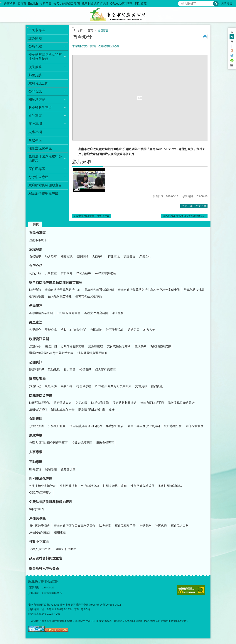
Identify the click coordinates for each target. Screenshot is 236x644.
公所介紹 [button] (35, 46)
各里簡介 (35, 330)
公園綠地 (96, 330)
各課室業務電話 (105, 273)
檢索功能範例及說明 (67, 4)
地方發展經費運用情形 (92, 353)
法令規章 (105, 526)
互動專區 (36, 462)
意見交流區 (68, 469)
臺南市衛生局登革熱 (89, 296)
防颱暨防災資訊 (40, 403)
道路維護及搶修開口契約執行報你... (183, 216)
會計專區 (36, 419)
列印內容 (205, 37)
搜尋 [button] (216, 4)
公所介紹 (36, 266)
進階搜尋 (226, 4)
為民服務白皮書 (161, 346)
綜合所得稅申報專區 (43, 193)
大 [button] (232, 41)
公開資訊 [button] (35, 91)
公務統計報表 (57, 426)
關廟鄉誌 (67, 257)
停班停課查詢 (63, 403)
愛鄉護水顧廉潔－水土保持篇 (93, 216)
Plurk (232, 51)
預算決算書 (37, 426)
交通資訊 (141, 386)
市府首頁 (45, 4)
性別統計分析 (90, 486)
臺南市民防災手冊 (152, 403)
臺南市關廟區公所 (118, 15)
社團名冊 (161, 526)
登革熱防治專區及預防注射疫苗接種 (56, 282)
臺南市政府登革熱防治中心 (63, 290)
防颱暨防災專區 (41, 395)
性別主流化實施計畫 (43, 486)
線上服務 (118, 313)
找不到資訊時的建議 (95, 4)
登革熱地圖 (37, 296)
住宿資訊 (157, 386)
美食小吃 (67, 386)
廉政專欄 (36, 435)
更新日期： (36, 588)
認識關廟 (36, 249)
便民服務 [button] (35, 67)
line (232, 61)
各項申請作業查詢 (41, 313)
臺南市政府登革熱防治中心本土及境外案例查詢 (149, 290)
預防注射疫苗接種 (60, 296)
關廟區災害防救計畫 (92, 409)
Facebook (232, 46)
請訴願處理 (96, 346)
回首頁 (22, 4)
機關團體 (82, 257)
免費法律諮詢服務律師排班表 (51, 502)
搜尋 (181, 3)
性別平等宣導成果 (142, 486)
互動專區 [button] (35, 140)
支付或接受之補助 (119, 346)
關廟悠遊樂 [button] (37, 100)
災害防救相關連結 (125, 403)
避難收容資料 (38, 409)
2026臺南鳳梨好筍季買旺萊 (113, 386)
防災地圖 (81, 403)
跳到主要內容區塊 (2, 2)
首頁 (80, 30)
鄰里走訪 (36, 322)
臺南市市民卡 (38, 240)
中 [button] (232, 37)
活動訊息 (54, 370)
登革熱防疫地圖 (194, 290)
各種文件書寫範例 (96, 313)
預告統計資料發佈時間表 (86, 426)
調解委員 (134, 330)
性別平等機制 (69, 486)
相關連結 (60, 532)
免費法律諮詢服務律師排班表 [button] (45, 159)
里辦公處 (51, 330)
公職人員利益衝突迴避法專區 (48, 443)
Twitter (232, 56)
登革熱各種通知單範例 (99, 290)
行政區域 (114, 257)
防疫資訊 (35, 290)
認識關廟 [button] (35, 38)
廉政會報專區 (105, 443)
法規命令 (35, 346)
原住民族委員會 (40, 526)
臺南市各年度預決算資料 (144, 426)
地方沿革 (51, 257)
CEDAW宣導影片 (41, 493)
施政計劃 (51, 346)
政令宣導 (70, 370)
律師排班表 (37, 509)
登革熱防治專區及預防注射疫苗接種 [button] (45, 57)
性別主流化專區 (41, 479)
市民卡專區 (37, 233)
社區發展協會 (115, 330)
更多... (113, 409)
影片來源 (82, 162)
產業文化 (145, 257)
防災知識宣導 (100, 403)
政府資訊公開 (39, 339)
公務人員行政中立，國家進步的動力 (53, 549)
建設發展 (129, 257)
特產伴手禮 (84, 386)
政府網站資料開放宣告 (45, 185)
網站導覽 (141, 4)
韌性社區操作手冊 (63, 409)
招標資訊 (85, 370)
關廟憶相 (51, 469)
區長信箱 (35, 469)
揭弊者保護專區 (82, 443)
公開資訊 (36, 362)
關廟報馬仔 (37, 370)
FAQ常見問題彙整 (69, 313)
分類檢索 (10, 4)
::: (1, 2)
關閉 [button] (36, 224)
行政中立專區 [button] (38, 177)
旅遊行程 (35, 386)
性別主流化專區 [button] (40, 148)
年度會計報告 (115, 426)
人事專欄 (35, 132)
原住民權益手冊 (125, 526)
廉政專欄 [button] (35, 124)
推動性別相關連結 (170, 486)
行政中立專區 (39, 542)
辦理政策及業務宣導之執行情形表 (51, 353)
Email (232, 65)
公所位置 (51, 273)
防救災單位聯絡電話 (181, 403)
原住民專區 (37, 518)
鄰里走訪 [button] (35, 75)
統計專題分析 (173, 426)
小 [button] (232, 32)
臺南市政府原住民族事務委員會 (75, 526)
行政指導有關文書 (73, 346)
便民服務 (36, 306)
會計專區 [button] (35, 116)
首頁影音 (103, 30)
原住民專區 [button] (37, 169)
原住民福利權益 (40, 532)
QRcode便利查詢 (122, 4)
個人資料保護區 (105, 370)
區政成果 (140, 346)
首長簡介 (67, 273)
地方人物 (149, 330)
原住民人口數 (180, 526)
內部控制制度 (195, 426)
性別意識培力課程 (115, 486)
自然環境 (35, 257)
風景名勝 (51, 386)
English (33, 4)
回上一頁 (187, 206)
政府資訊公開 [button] (38, 83)
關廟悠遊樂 (37, 379)
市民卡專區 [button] (37, 30)
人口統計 (98, 257)
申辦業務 (145, 526)
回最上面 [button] (201, 206)
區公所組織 (84, 273)
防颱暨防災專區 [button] (40, 108)
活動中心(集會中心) (74, 330)
